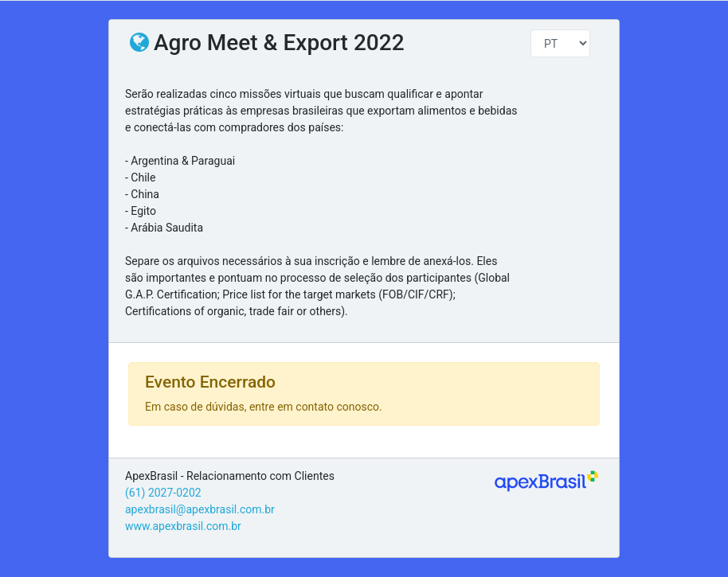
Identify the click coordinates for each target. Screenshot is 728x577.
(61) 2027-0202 (163, 493)
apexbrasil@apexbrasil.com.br (200, 509)
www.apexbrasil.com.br (183, 526)
